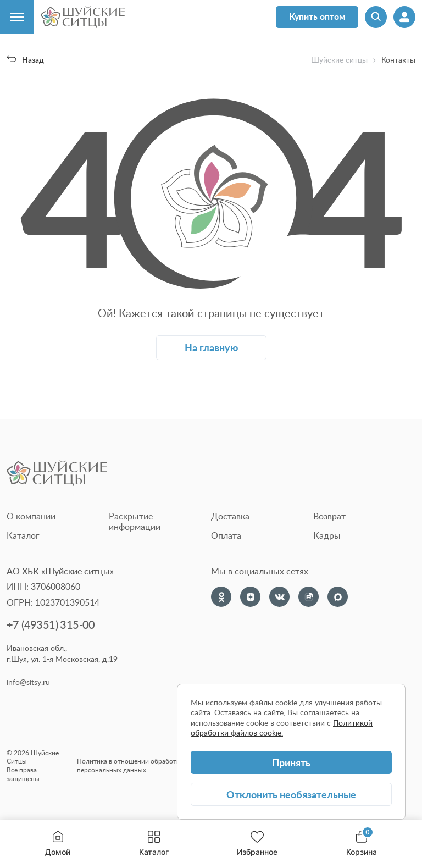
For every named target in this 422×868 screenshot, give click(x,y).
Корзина (362, 844)
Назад (25, 60)
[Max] (338, 597)
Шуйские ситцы (339, 60)
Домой (58, 844)
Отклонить (291, 794)
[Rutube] (309, 597)
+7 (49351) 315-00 (51, 625)
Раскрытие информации (135, 521)
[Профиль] (404, 17)
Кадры (327, 535)
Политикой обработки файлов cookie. (282, 728)
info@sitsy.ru (28, 682)
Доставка (230, 516)
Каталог (154, 844)
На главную (211, 347)
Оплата (226, 535)
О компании (31, 516)
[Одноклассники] (221, 597)
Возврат (329, 516)
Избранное (257, 844)
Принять (291, 762)
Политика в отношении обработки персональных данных (130, 765)
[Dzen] (250, 597)
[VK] (279, 597)
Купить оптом (317, 16)
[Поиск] (376, 17)
